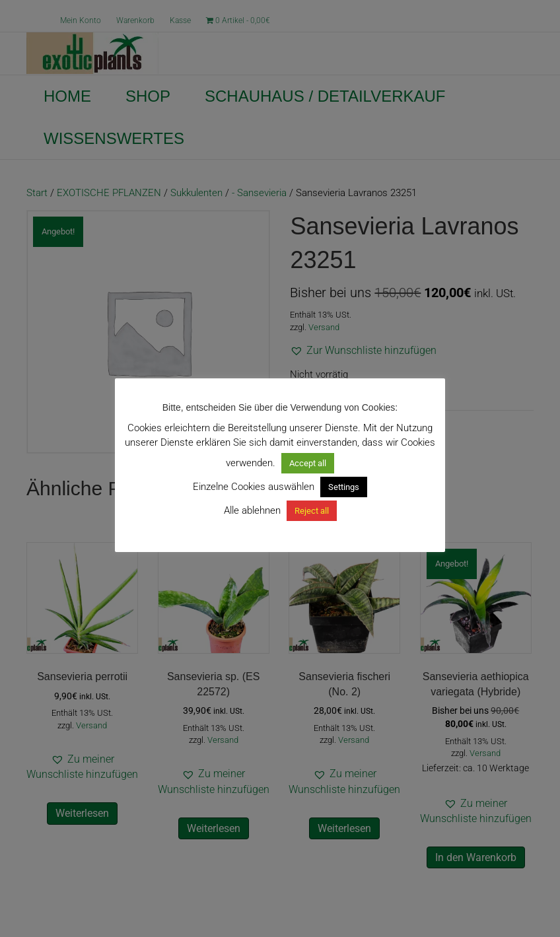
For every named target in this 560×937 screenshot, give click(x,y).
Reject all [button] (312, 511)
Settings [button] (344, 487)
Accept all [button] (308, 463)
